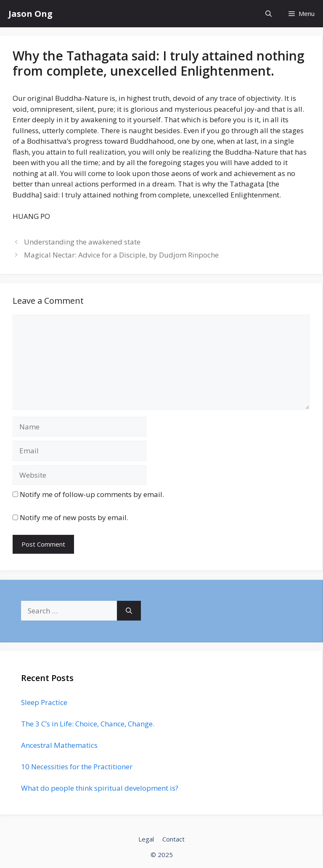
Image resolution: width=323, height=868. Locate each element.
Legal (146, 839)
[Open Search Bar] (269, 14)
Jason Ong (30, 14)
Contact (173, 839)
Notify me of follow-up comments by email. (92, 494)
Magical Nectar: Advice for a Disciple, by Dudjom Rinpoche (121, 255)
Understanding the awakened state (82, 242)
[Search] (129, 611)
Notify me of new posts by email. (74, 517)
